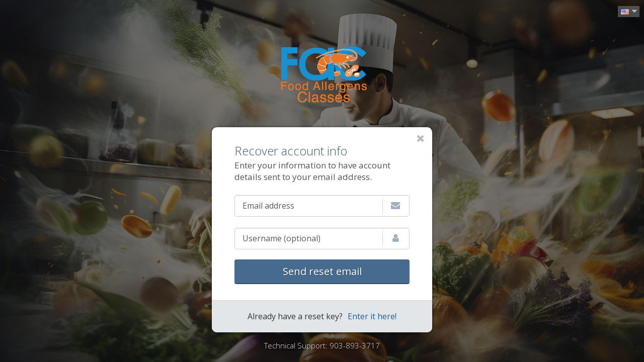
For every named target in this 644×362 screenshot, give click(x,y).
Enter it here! (372, 316)
